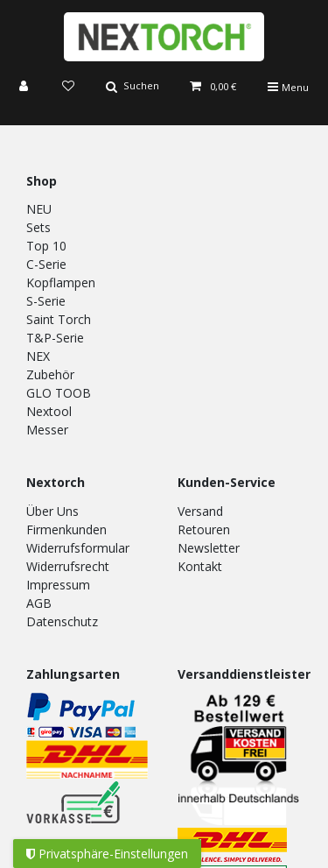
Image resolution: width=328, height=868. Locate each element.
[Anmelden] (25, 87)
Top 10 (46, 246)
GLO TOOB (59, 393)
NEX (38, 356)
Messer (47, 430)
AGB (39, 603)
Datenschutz (62, 621)
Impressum (58, 585)
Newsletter (209, 548)
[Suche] (133, 87)
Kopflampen (61, 282)
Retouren (204, 529)
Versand (200, 511)
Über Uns (52, 511)
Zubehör (50, 374)
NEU (39, 209)
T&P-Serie (55, 338)
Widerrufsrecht (68, 566)
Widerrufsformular (78, 548)
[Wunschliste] (68, 87)
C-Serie (46, 264)
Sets (38, 227)
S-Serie (46, 301)
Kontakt (200, 566)
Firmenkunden (66, 529)
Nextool (49, 411)
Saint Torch (59, 319)
